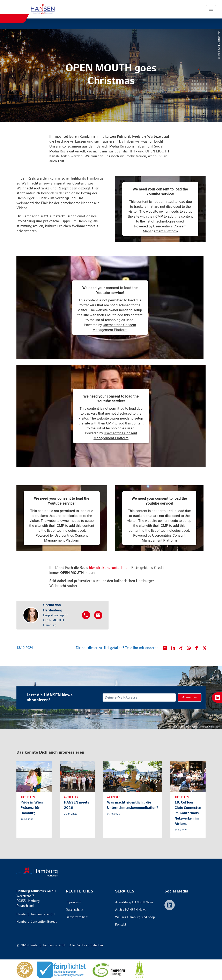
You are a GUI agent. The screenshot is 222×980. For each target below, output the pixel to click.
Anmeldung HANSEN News (134, 902)
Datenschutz (75, 910)
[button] (173, 648)
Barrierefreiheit (77, 917)
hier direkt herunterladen (109, 568)
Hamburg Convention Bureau (37, 922)
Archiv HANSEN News (131, 910)
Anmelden (190, 697)
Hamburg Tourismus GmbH (36, 914)
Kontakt (121, 925)
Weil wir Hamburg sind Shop (135, 917)
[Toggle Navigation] (211, 9)
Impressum (73, 902)
